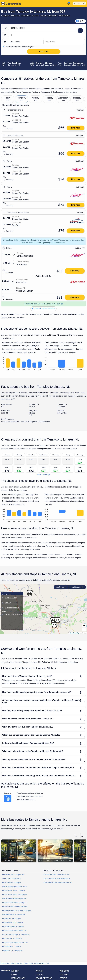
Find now (75, 128)
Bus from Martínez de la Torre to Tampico (17, 911)
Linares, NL (77, 587)
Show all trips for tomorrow (44, 309)
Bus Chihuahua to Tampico (12, 883)
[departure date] (26, 42)
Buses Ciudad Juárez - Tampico (13, 891)
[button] (53, 620)
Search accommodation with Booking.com (20, 47)
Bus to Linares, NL (43, 963)
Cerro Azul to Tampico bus (12, 879)
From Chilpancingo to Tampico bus (14, 887)
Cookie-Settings (44, 978)
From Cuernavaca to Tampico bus (14, 899)
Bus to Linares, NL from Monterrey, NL (57, 879)
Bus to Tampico (29, 963)
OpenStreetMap (74, 633)
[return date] (64, 42)
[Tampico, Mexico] (46, 28)
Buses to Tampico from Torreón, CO (15, 943)
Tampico (61, 587)
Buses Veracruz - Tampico (11, 947)
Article (64, 978)
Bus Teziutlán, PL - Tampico (12, 939)
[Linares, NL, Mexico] (46, 35)
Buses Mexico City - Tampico (12, 923)
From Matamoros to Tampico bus (14, 915)
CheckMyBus (5, 963)
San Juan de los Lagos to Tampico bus (16, 935)
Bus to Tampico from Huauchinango (15, 907)
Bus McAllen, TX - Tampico (12, 919)
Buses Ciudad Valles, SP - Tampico (15, 895)
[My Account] (68, 3)
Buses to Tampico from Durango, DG (15, 903)
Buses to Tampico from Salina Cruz (15, 931)
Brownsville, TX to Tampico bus (13, 875)
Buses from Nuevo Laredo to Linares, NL (58, 883)
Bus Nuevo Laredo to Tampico (13, 927)
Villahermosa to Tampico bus (12, 951)
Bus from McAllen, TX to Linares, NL (56, 875)
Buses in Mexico (17, 963)
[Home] (11, 4)
